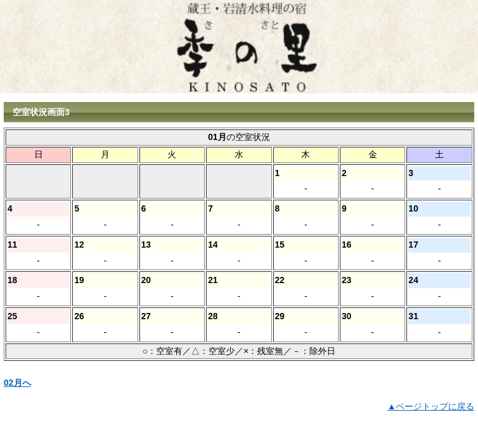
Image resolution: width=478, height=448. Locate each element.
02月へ (17, 383)
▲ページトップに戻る (431, 406)
